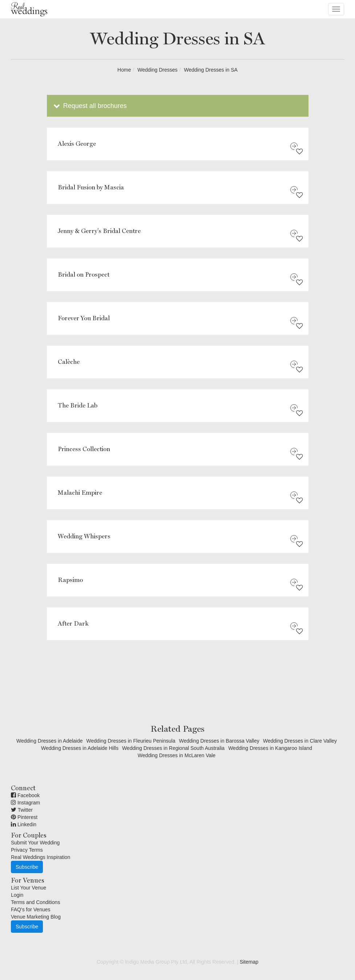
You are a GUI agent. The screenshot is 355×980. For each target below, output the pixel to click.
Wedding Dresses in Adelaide (50, 741)
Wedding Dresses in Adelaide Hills (80, 748)
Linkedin (24, 824)
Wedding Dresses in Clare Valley (300, 741)
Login (17, 895)
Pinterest (24, 817)
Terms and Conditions (35, 902)
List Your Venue (29, 888)
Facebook (25, 795)
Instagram (25, 803)
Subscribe (27, 867)
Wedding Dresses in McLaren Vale (177, 755)
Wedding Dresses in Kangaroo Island (270, 748)
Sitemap (249, 962)
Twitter (22, 810)
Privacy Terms (27, 850)
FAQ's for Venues (31, 909)
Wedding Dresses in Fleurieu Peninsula (131, 741)
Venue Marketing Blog (36, 917)
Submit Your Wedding (35, 843)
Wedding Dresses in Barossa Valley (219, 741)
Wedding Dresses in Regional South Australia (173, 748)
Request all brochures (90, 106)
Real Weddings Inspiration (41, 857)
